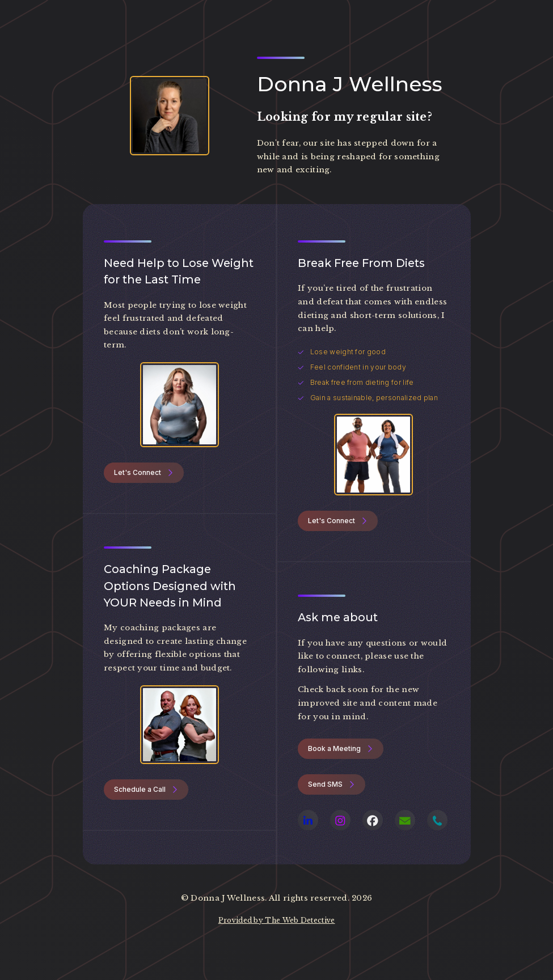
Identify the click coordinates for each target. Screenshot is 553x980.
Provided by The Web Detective (277, 920)
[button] (144, 473)
